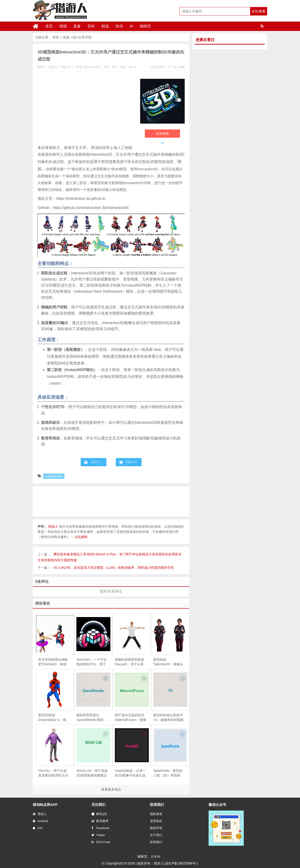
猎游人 (40, 814)
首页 (49, 26)
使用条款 (156, 821)
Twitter (98, 835)
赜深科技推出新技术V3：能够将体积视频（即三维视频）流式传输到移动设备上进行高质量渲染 (168, 718)
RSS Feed (101, 842)
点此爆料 (81, 537)
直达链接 (162, 133)
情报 (63, 26)
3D (74, 37)
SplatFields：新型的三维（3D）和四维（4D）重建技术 (168, 773)
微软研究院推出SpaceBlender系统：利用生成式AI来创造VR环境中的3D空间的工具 (92, 718)
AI (131, 26)
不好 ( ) (131, 462)
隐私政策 (156, 814)
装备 (77, 26)
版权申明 (156, 828)
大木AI (155, 857)
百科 (91, 26)
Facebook (100, 828)
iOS (38, 828)
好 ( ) (96, 462)
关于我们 (156, 835)
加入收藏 (176, 67)
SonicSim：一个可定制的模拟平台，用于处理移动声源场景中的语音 (92, 662)
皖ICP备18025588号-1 (182, 863)
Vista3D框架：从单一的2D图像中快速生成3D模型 (130, 773)
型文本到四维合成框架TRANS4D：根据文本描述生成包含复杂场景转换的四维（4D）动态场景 (53, 662)
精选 (105, 26)
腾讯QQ (99, 814)
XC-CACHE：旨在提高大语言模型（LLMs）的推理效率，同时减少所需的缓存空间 (114, 568)
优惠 (66, 37)
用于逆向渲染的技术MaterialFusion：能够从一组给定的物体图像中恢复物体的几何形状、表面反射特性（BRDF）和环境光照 (131, 718)
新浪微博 (100, 821)
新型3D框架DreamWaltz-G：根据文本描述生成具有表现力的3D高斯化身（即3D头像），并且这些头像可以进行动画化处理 (53, 718)
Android (40, 821)
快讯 (119, 26)
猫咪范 (145, 26)
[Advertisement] (86, 109)
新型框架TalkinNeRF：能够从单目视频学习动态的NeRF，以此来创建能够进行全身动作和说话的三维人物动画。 (168, 662)
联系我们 (156, 842)
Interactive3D (54, 476)
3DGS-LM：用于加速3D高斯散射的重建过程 (92, 773)
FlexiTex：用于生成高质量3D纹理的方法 (53, 773)
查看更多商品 (111, 789)
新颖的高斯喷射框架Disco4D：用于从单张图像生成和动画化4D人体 (130, 662)
